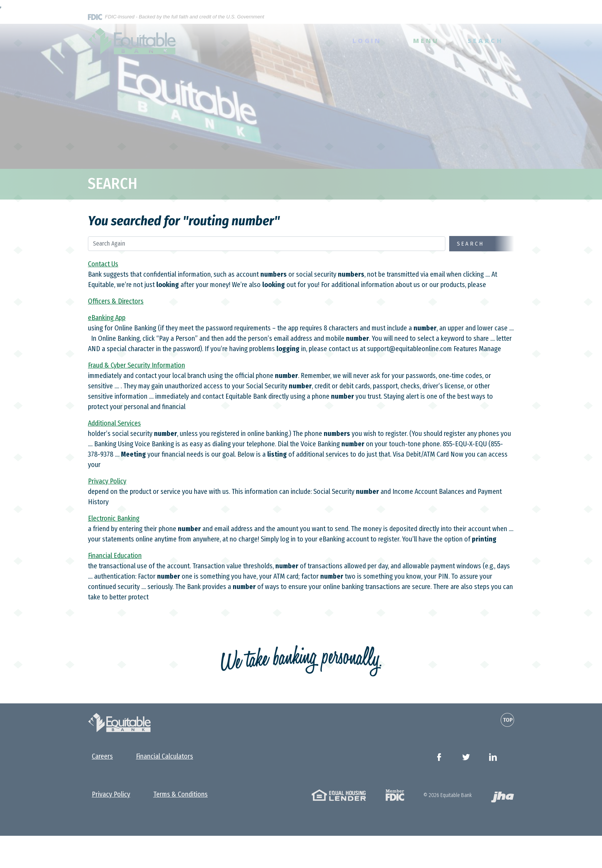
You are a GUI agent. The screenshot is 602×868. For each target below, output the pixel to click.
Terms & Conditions (180, 794)
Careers (102, 756)
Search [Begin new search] (471, 244)
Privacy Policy (111, 794)
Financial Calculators (165, 756)
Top (508, 720)
